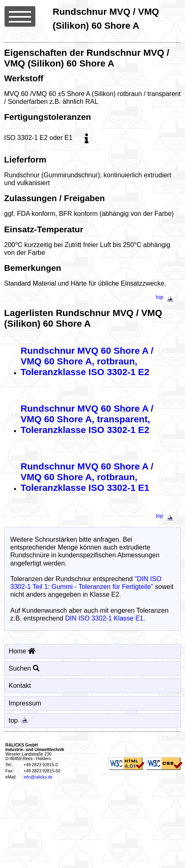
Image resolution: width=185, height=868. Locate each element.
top (166, 297)
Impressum (25, 703)
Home (22, 651)
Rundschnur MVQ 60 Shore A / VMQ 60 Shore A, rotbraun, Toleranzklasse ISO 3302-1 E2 (87, 361)
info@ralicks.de (38, 777)
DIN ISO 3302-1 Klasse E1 (104, 618)
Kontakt (20, 686)
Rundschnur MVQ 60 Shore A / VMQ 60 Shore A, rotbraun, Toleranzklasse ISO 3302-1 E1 (87, 477)
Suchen (24, 668)
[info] (87, 138)
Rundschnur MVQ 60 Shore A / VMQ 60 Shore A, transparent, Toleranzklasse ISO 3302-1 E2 (87, 419)
